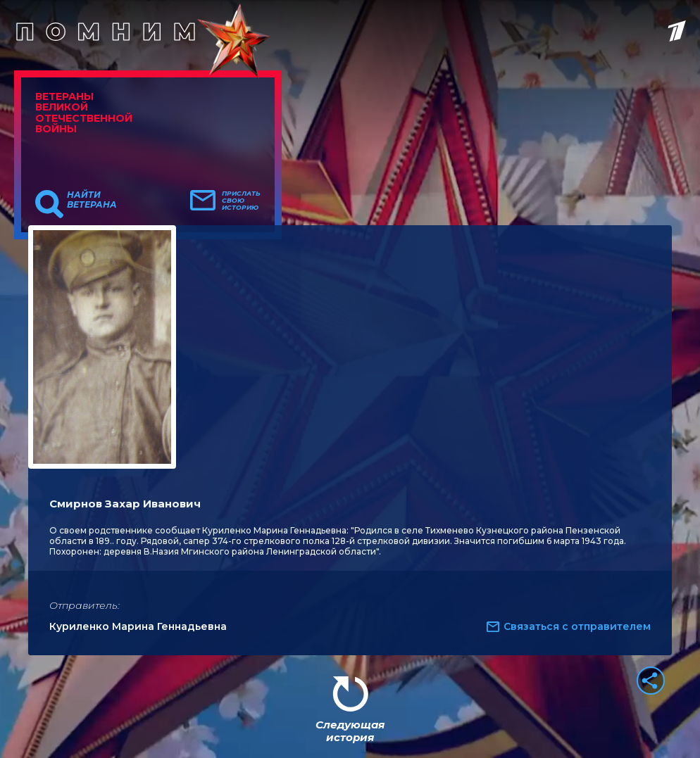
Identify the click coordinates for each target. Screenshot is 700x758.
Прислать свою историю (241, 201)
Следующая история (350, 731)
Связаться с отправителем (577, 626)
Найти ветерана (92, 200)
